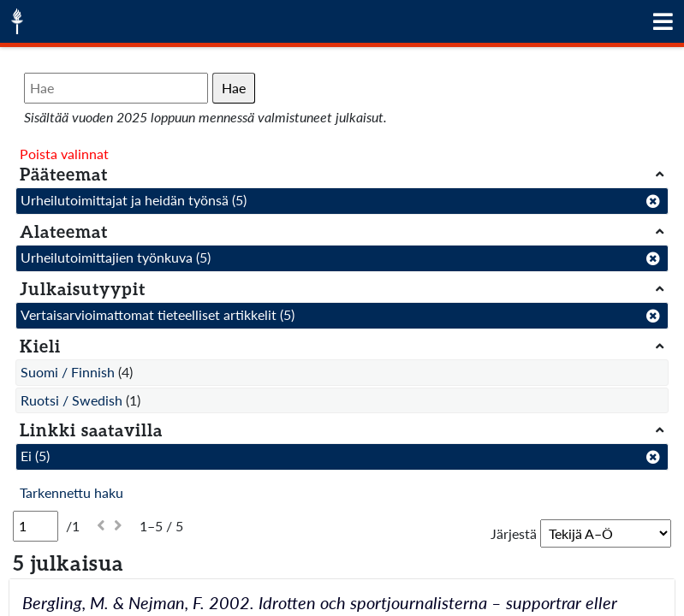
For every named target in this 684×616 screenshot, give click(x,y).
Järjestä (514, 533)
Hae (234, 88)
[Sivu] (36, 526)
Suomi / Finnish (68, 372)
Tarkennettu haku (71, 492)
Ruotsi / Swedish (71, 400)
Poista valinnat (64, 154)
